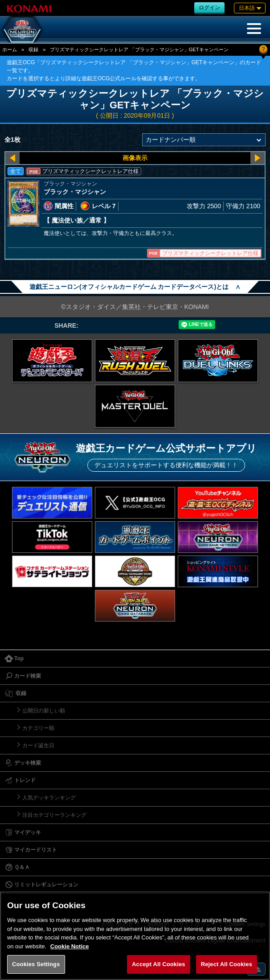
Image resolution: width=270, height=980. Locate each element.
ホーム (10, 49)
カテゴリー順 (38, 728)
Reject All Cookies (227, 964)
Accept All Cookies (159, 964)
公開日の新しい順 (44, 711)
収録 (33, 49)
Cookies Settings (36, 964)
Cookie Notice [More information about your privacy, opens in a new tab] (70, 946)
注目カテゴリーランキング (54, 815)
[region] (135, 936)
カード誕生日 (38, 745)
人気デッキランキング (49, 798)
